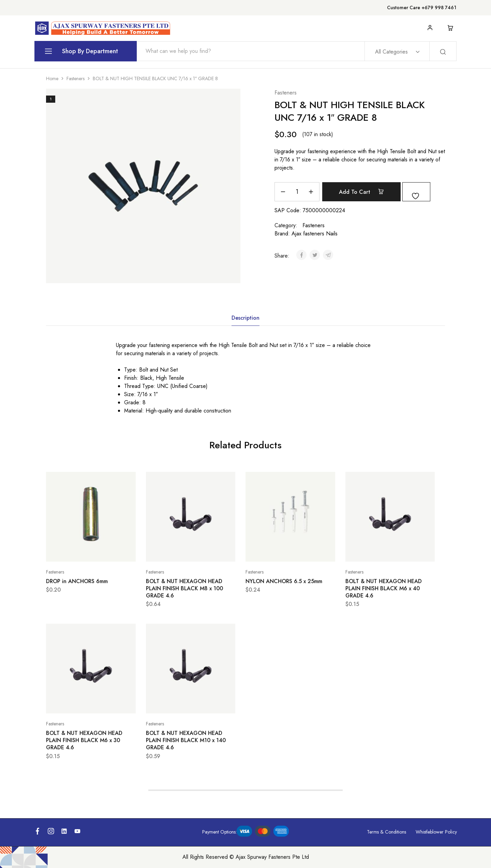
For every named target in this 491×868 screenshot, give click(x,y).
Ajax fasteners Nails (315, 234)
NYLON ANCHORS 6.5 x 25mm (284, 581)
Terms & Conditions (386, 832)
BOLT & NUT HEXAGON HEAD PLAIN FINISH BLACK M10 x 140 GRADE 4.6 (186, 740)
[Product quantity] (297, 192)
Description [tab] (245, 318)
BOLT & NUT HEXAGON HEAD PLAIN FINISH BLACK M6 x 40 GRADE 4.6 (384, 589)
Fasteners (76, 78)
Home (52, 78)
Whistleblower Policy (436, 832)
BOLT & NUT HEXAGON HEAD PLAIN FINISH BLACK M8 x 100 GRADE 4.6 (184, 589)
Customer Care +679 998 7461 (422, 8)
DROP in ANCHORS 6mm (77, 581)
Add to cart (366, 192)
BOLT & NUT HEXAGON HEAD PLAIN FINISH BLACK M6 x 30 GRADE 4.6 (84, 740)
